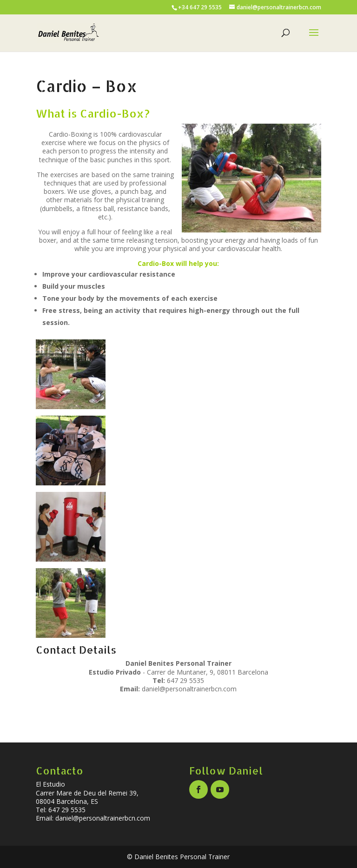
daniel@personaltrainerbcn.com (189, 689)
